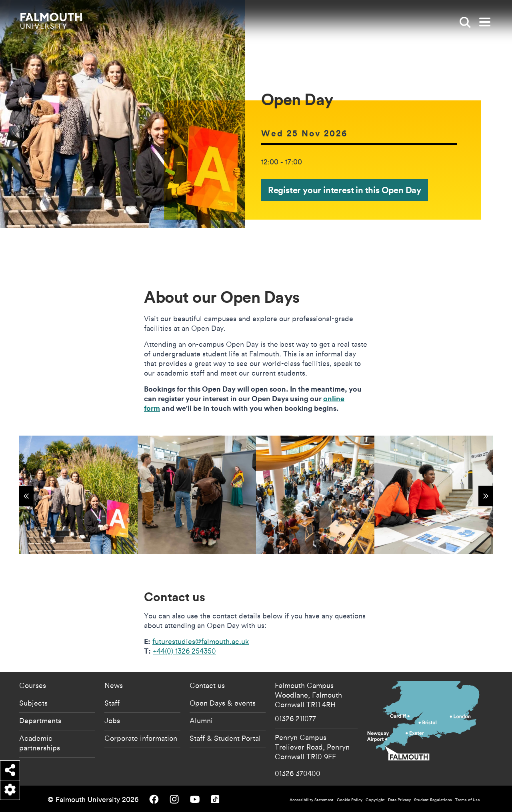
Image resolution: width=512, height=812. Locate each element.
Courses (33, 685)
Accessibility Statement (312, 800)
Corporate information (141, 738)
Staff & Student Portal (225, 738)
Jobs (112, 720)
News (114, 685)
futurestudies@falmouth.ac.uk (201, 641)
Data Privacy (399, 800)
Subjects (33, 703)
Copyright (375, 800)
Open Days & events (223, 703)
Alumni (201, 720)
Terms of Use (467, 800)
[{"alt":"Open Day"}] (78, 495)
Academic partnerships (40, 743)
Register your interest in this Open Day (345, 190)
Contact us (207, 685)
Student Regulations (433, 800)
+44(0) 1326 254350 (184, 651)
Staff (112, 703)
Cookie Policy (350, 800)
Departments (40, 720)
